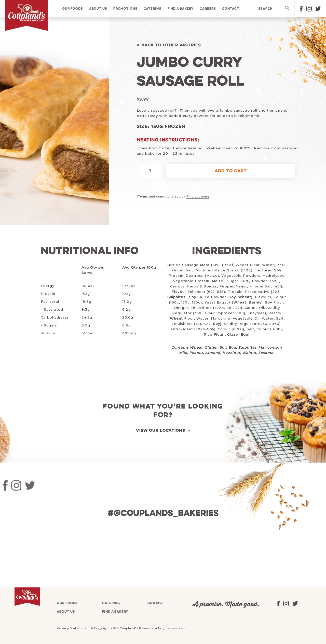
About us (98, 9)
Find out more (198, 196)
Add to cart (231, 171)
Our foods (73, 9)
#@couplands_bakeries (163, 514)
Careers (208, 9)
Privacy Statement (72, 628)
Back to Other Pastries (173, 45)
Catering (153, 9)
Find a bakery (181, 9)
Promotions (126, 9)
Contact (231, 9)
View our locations (160, 431)
